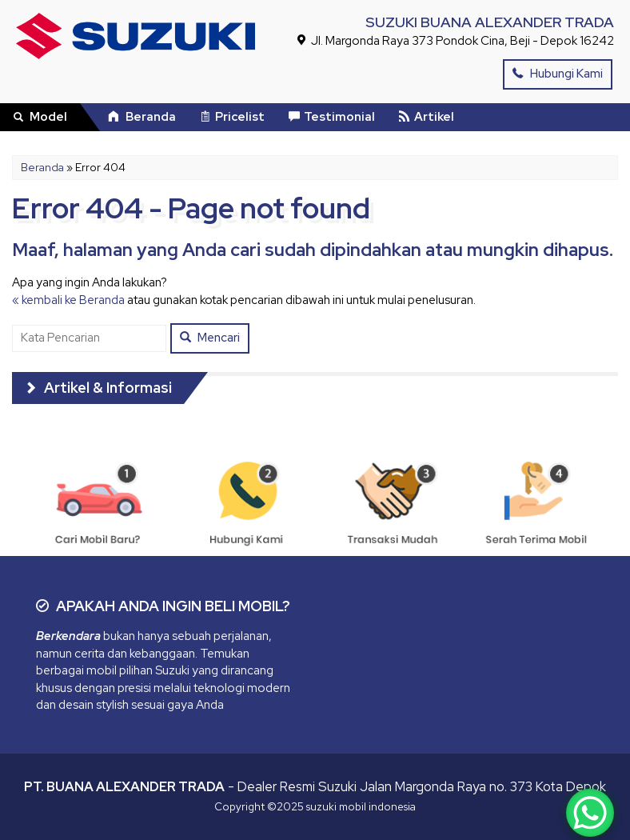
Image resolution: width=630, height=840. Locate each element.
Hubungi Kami (558, 74)
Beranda (142, 117)
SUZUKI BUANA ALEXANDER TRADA (490, 22)
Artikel (427, 117)
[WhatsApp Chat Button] (590, 813)
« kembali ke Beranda (68, 300)
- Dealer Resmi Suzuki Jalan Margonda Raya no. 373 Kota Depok (315, 786)
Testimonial (332, 117)
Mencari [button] (210, 338)
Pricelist (232, 117)
